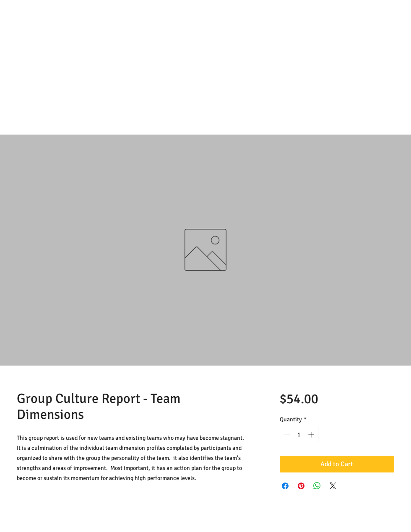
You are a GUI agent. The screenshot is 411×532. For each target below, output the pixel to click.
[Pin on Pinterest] (301, 486)
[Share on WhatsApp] (317, 486)
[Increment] (312, 435)
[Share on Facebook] (285, 486)
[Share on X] (333, 486)
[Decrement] (286, 435)
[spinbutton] (299, 435)
